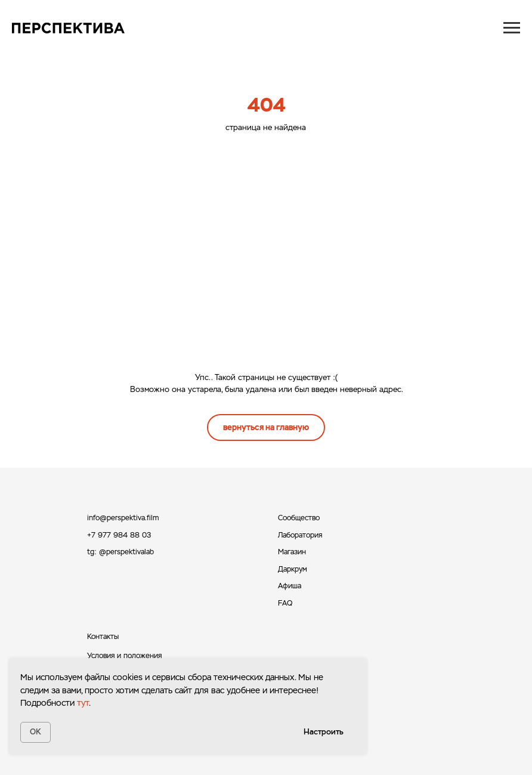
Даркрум (293, 569)
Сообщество (299, 518)
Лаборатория (300, 535)
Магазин (292, 552)
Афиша (290, 586)
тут (83, 703)
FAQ (285, 603)
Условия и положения (124, 656)
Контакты (103, 637)
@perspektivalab (126, 552)
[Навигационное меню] (512, 28)
